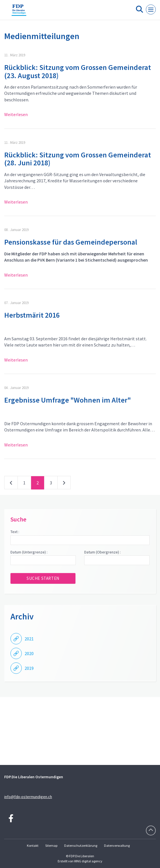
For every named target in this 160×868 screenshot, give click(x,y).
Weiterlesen (16, 114)
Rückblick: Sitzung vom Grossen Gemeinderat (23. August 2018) (78, 71)
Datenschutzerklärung (81, 845)
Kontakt (33, 845)
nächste (64, 484)
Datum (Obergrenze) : (102, 552)
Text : (15, 532)
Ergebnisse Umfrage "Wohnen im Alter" (68, 400)
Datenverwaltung (117, 845)
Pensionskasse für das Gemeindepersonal (71, 242)
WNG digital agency (88, 861)
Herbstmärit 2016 (32, 315)
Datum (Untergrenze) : (29, 552)
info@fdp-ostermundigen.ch (28, 797)
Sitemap (51, 845)
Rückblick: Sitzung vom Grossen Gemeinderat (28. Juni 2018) (78, 159)
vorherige (11, 484)
